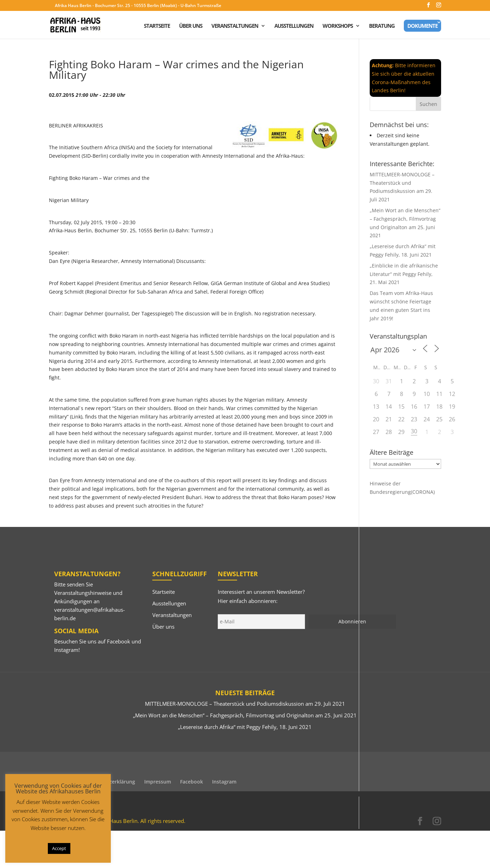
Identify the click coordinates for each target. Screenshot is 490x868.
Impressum (158, 782)
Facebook (119, 641)
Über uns (191, 26)
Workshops (338, 26)
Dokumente (422, 26)
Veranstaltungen (235, 26)
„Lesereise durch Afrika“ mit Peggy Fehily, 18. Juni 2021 (245, 727)
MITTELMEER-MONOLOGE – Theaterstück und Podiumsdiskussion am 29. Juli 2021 (245, 704)
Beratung (382, 26)
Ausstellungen (294, 26)
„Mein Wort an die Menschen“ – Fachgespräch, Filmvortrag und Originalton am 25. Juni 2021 (245, 715)
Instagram (66, 650)
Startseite (157, 26)
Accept (59, 848)
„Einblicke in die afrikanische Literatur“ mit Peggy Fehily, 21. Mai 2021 (404, 274)
